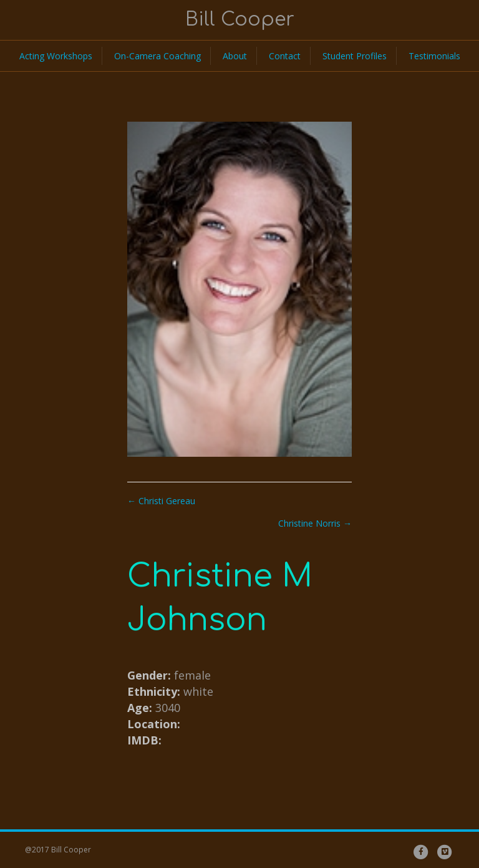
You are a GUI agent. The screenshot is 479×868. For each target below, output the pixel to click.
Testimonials (434, 56)
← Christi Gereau (161, 501)
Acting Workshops (56, 56)
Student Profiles (355, 56)
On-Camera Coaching (157, 56)
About (235, 56)
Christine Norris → (315, 523)
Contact (285, 56)
